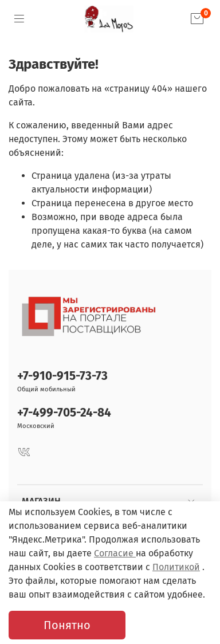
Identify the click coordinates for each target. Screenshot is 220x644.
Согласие (115, 553)
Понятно (67, 625)
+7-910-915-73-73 (62, 376)
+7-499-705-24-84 (64, 413)
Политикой (176, 567)
